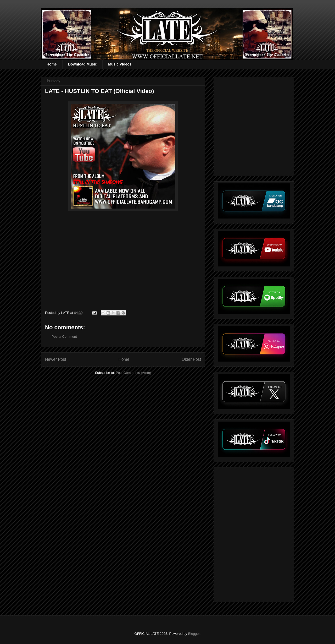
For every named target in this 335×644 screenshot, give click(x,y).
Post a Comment (64, 337)
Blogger (194, 634)
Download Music (82, 64)
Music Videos (120, 64)
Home (52, 64)
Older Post (191, 359)
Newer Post (56, 359)
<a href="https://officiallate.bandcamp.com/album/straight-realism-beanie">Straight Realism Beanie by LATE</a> (253, 533)
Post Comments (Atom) (133, 373)
